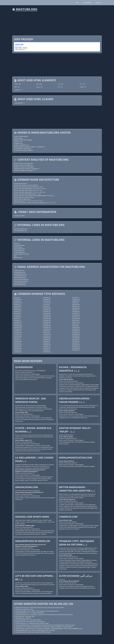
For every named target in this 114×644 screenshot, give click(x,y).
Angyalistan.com (27, 487)
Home (78, 3)
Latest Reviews (87, 3)
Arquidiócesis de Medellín (33, 541)
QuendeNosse (24, 367)
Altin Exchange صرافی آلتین (76, 576)
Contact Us (98, 3)
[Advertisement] (56, 22)
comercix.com (68, 517)
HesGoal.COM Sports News (32, 517)
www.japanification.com (76, 458)
